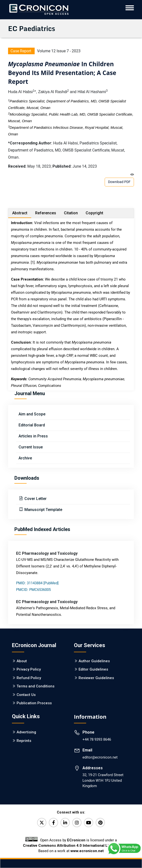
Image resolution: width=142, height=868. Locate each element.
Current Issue (31, 447)
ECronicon (76, 840)
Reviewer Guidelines (96, 678)
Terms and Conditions (35, 686)
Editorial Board (32, 425)
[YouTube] (89, 823)
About (22, 661)
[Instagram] (77, 823)
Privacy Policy (29, 669)
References (46, 213)
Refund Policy (29, 678)
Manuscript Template (43, 510)
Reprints (24, 741)
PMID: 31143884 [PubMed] (37, 583)
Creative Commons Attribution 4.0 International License (71, 846)
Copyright (94, 213)
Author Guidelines (94, 661)
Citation (71, 213)
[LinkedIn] (65, 823)
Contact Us (26, 695)
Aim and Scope (32, 414)
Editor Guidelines (93, 669)
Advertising (26, 732)
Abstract (20, 213)
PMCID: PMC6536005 (33, 590)
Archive (25, 458)
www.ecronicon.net (87, 851)
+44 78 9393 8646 (97, 739)
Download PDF (119, 182)
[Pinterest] (100, 823)
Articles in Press (33, 436)
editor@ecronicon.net (100, 757)
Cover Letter (35, 499)
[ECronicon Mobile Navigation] (130, 8)
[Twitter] (42, 823)
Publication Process (34, 703)
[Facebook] (53, 823)
